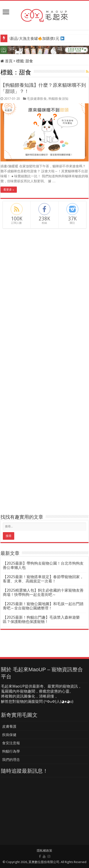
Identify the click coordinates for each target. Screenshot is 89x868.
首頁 (7, 61)
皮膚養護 (9, 726)
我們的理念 (11, 760)
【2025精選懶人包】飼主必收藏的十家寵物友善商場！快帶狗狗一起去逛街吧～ (43, 592)
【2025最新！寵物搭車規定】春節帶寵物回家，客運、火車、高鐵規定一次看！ (43, 579)
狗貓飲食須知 (58, 99)
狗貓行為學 (11, 751)
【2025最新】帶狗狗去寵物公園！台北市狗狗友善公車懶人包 (43, 565)
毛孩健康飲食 (37, 99)
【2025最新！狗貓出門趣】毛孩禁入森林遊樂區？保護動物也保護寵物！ (41, 619)
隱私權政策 (44, 851)
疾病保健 (9, 735)
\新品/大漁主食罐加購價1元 (34, 39)
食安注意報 (11, 743)
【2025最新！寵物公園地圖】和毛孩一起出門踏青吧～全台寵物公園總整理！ (43, 606)
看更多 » (9, 190)
